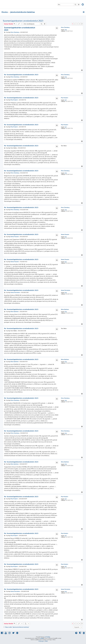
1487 (66, 100)
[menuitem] (83, 5)
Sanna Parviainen (66, 290)
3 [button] (77, 24)
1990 (66, 312)
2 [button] (75, 24)
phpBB (42, 638)
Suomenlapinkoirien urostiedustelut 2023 (23, 21)
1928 (66, 293)
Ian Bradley (47, 637)
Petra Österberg (65, 27)
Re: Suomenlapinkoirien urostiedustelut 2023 (21, 75)
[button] (82, 24)
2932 (66, 30)
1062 (66, 237)
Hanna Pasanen (65, 234)
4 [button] (80, 24)
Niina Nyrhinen (65, 309)
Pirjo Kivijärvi (65, 98)
